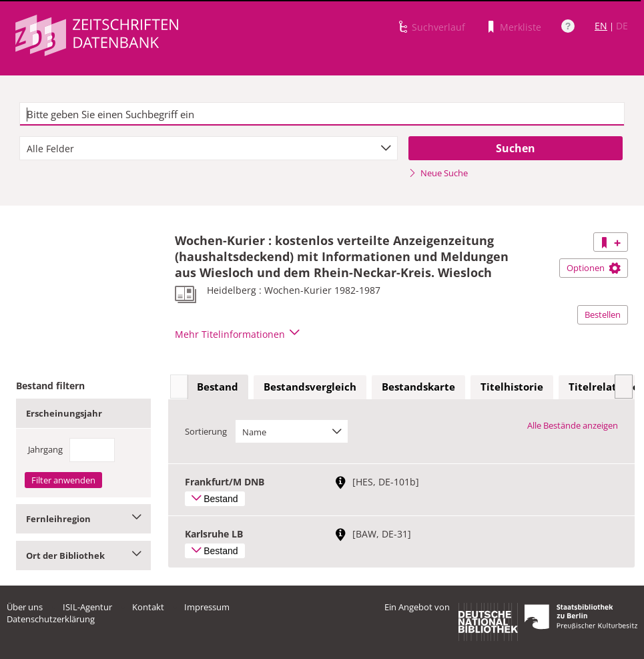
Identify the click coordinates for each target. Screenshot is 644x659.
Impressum (207, 607)
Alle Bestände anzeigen (573, 425)
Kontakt (148, 607)
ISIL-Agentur (87, 607)
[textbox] (322, 114)
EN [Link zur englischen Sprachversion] (601, 26)
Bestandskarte (418, 387)
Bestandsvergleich (310, 387)
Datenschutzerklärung (51, 619)
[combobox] (209, 148)
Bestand (218, 387)
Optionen (594, 268)
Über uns (25, 607)
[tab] (218, 387)
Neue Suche (438, 173)
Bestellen (603, 314)
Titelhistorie (512, 387)
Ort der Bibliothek (83, 556)
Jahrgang (45, 449)
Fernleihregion (83, 519)
